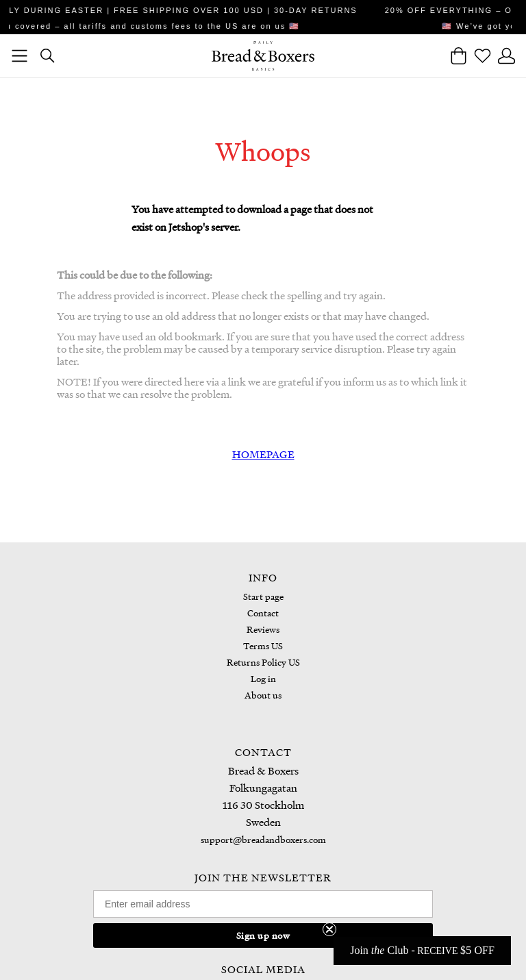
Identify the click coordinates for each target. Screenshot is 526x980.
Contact (263, 613)
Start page (263, 596)
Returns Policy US (263, 662)
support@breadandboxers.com (263, 839)
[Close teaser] (329, 929)
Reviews (263, 629)
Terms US (263, 645)
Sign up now (263, 935)
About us (263, 695)
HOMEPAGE (263, 454)
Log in (263, 678)
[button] (422, 951)
